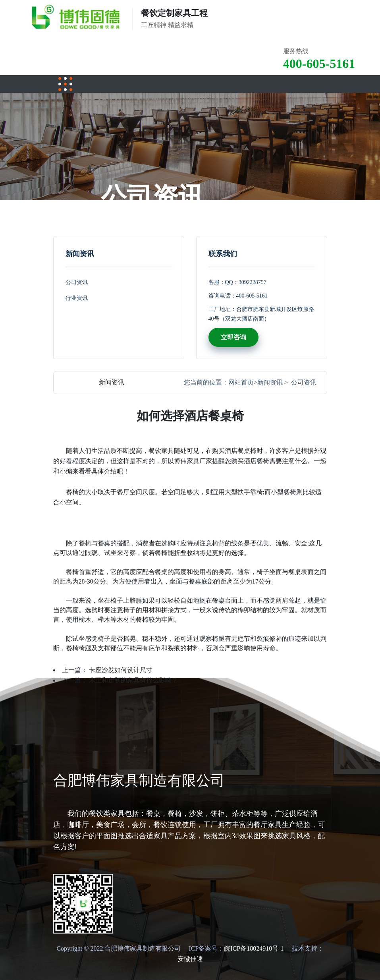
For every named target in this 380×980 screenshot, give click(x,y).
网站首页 (241, 382)
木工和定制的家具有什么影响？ (133, 680)
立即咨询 (233, 337)
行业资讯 (77, 298)
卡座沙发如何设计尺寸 (121, 670)
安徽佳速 (190, 959)
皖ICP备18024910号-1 (254, 948)
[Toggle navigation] (65, 84)
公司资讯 (77, 282)
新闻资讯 (270, 382)
